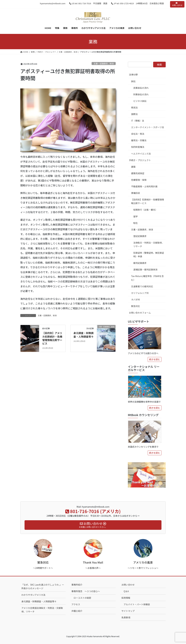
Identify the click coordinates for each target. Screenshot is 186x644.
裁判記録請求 (140, 263)
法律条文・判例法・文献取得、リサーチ (149, 244)
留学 (136, 216)
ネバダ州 (136, 300)
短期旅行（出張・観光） (145, 210)
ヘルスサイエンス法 (141, 154)
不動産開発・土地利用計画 (144, 186)
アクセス (76, 604)
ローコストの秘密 (82, 598)
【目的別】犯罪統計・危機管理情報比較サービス (148, 201)
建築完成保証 (138, 173)
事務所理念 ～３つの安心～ (86, 591)
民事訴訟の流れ (141, 88)
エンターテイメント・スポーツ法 (148, 127)
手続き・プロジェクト (140, 160)
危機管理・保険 (139, 180)
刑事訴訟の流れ (141, 94)
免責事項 (126, 617)
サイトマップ (128, 611)
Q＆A (126, 591)
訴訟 (133, 81)
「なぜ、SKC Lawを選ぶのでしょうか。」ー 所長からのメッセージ (43, 586)
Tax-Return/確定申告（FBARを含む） (147, 278)
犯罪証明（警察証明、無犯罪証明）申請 (149, 255)
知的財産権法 (138, 147)
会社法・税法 (138, 134)
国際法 (134, 114)
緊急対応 (136, 306)
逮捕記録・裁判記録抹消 (145, 270)
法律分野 (133, 75)
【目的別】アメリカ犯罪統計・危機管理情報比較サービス (52, 338)
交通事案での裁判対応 (142, 286)
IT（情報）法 (138, 121)
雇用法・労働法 (139, 140)
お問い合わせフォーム (140, 313)
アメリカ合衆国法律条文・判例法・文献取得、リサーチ (42, 610)
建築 (133, 167)
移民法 (134, 107)
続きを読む (155, 359)
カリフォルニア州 (140, 293)
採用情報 (126, 598)
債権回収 (136, 193)
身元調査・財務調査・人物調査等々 (83, 335)
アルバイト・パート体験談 (137, 604)
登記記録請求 (140, 236)
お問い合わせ (177, 4)
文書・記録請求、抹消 (104, 64)
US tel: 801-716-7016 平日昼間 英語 (88, 3)
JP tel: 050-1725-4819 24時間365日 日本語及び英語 (137, 3)
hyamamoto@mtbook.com (53, 3)
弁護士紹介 (77, 611)
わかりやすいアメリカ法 (33, 595)
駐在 (136, 223)
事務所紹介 (77, 585)
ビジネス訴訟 (140, 101)
